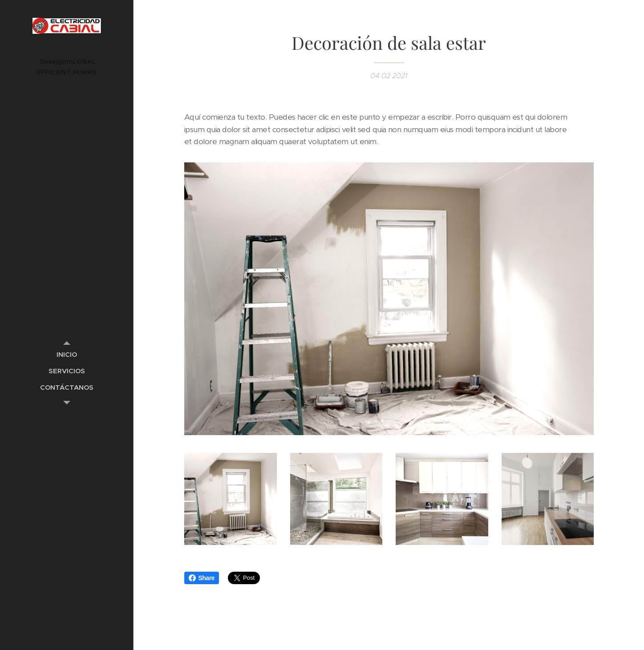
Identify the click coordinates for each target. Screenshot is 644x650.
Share (202, 578)
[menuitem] (67, 354)
